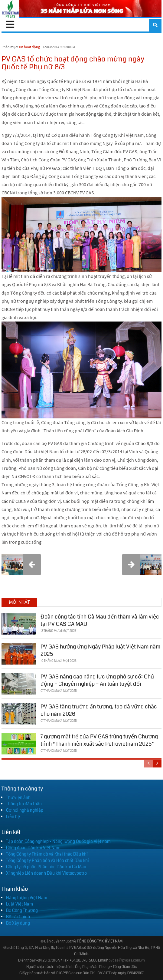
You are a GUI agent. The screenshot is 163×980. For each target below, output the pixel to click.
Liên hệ (13, 817)
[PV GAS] (10, 9)
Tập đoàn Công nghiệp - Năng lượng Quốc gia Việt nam (58, 841)
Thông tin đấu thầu (24, 804)
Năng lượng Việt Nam (27, 898)
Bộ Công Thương (22, 910)
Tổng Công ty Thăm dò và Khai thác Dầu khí (47, 854)
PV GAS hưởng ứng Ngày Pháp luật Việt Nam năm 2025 (100, 650)
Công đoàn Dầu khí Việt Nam (33, 848)
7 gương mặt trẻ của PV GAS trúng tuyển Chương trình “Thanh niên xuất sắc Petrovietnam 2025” (99, 740)
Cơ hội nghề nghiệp (25, 810)
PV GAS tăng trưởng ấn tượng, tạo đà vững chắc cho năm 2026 (99, 710)
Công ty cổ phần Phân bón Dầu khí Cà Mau (46, 867)
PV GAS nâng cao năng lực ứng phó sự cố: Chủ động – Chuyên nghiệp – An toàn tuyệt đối (97, 680)
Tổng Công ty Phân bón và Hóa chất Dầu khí (47, 860)
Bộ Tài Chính (18, 917)
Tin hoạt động (29, 47)
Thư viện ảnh (18, 797)
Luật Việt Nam (20, 904)
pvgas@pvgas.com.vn (127, 960)
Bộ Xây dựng (18, 923)
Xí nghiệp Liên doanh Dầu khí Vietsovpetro (46, 873)
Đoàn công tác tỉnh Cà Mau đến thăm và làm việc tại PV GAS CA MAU (100, 620)
